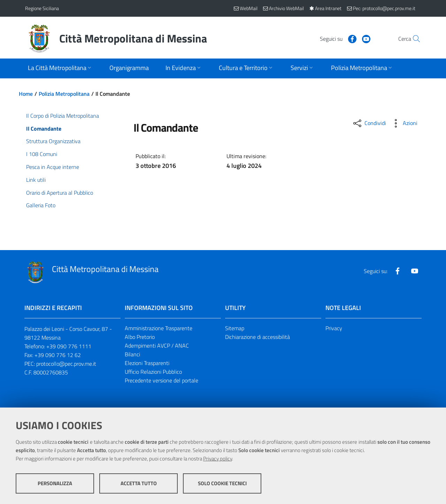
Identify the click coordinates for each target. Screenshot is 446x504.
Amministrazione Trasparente (159, 328)
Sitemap (235, 328)
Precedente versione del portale (162, 380)
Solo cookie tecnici (222, 483)
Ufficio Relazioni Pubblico (153, 372)
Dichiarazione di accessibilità (257, 337)
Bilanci (132, 354)
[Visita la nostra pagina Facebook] (337, 38)
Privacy (334, 328)
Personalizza (55, 483)
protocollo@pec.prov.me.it (66, 364)
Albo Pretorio (140, 337)
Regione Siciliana (42, 8)
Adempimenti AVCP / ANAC (157, 346)
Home (26, 94)
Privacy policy (218, 459)
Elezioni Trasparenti (147, 363)
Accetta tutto (139, 483)
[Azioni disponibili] (404, 123)
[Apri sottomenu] (60, 68)
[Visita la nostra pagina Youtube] (351, 38)
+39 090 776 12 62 (58, 355)
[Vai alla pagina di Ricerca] (413, 39)
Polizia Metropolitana (64, 94)
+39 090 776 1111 (69, 346)
